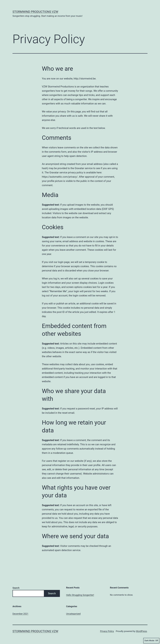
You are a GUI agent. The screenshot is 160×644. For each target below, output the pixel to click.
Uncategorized (73, 614)
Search (16, 588)
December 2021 (20, 614)
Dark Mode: (151, 641)
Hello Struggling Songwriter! (80, 595)
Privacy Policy (107, 631)
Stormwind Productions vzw (35, 12)
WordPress (141, 631)
